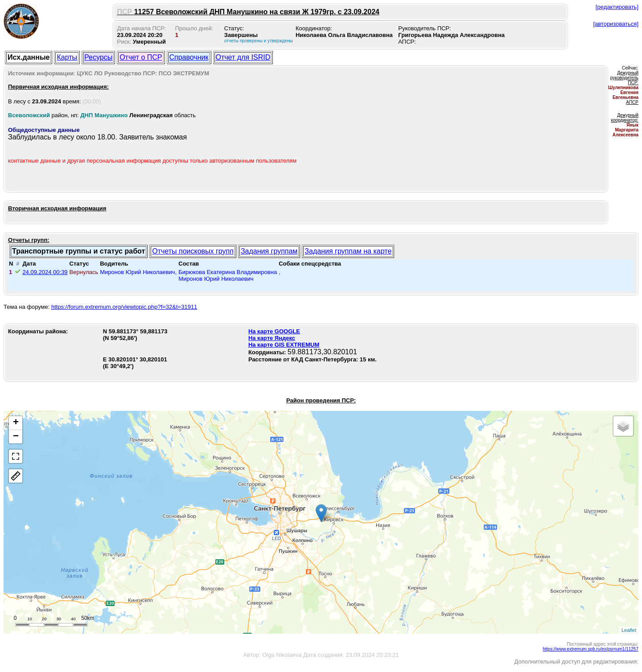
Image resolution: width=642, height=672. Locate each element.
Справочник (189, 57)
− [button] (16, 437)
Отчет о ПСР (141, 57)
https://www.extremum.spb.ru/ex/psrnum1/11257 (591, 649)
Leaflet (629, 630)
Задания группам (269, 251)
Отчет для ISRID (243, 57)
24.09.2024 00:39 (45, 272)
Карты (67, 57)
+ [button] (16, 423)
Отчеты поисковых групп (193, 251)
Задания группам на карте (348, 251)
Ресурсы (98, 57)
